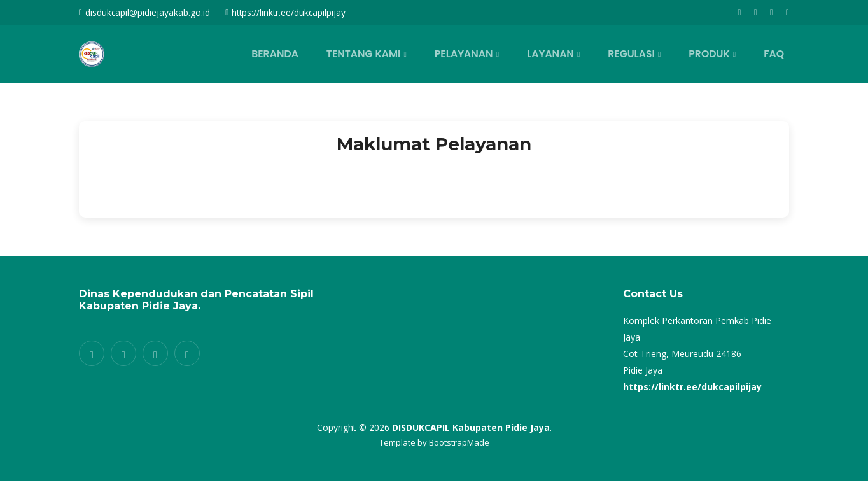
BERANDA (310, 54)
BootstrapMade (459, 442)
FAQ (777, 54)
